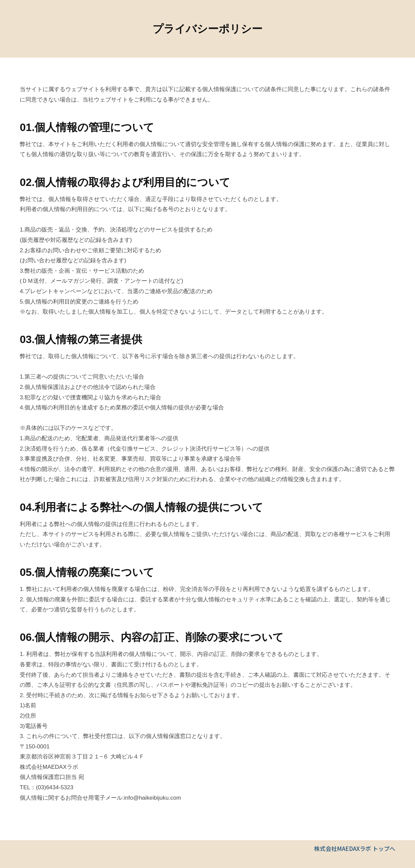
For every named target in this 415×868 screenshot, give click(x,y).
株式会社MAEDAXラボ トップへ (355, 848)
